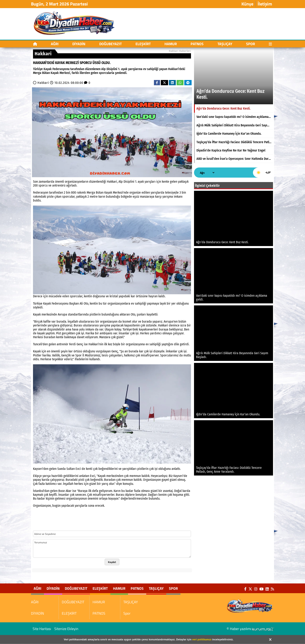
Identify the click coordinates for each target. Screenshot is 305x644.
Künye (247, 4)
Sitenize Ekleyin (66, 629)
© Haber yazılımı (250, 629)
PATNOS (197, 44)
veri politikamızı (202, 640)
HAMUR (171, 44)
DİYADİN (79, 44)
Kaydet (112, 562)
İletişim (265, 4)
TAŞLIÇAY (225, 44)
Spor (251, 44)
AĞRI (55, 44)
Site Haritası (42, 629)
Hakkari (43, 83)
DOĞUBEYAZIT (110, 44)
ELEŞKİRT (143, 44)
